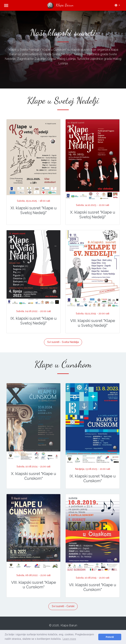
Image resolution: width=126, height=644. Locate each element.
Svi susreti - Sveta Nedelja (63, 342)
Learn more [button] (69, 639)
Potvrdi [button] (110, 637)
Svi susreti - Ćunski (63, 606)
